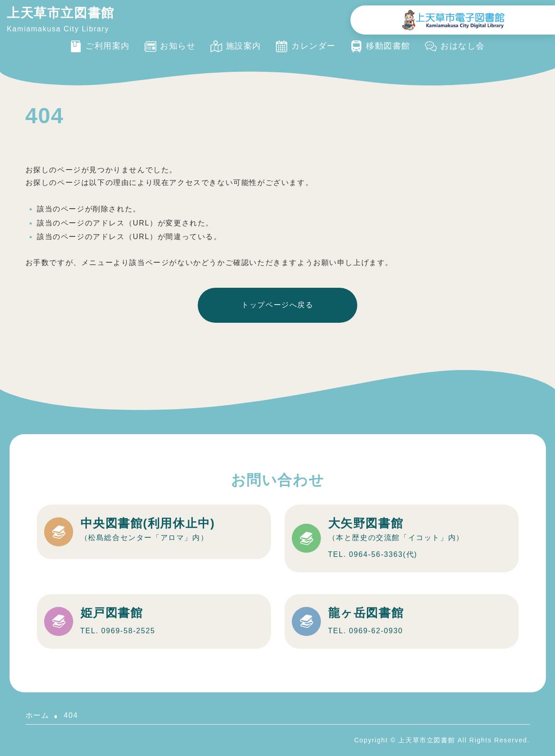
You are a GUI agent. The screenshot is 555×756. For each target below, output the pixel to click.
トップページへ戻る (277, 305)
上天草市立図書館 (61, 13)
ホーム (37, 715)
